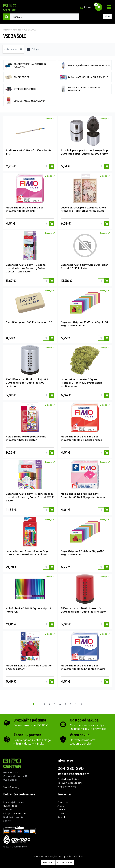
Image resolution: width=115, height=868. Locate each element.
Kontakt (62, 817)
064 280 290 (71, 768)
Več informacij (11, 787)
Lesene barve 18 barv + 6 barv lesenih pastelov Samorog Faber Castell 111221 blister (30, 497)
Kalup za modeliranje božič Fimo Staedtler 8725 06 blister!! (26, 438)
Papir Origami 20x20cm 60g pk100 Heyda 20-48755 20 (83, 553)
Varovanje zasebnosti (70, 783)
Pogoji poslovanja (67, 786)
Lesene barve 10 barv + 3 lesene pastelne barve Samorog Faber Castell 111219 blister (26, 268)
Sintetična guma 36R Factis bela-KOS (29, 322)
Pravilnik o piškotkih (68, 779)
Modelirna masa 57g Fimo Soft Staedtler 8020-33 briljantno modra (83, 667)
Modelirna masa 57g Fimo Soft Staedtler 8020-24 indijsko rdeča (82, 438)
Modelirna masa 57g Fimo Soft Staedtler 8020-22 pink (25, 209)
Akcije (61, 806)
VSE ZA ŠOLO (30, 30)
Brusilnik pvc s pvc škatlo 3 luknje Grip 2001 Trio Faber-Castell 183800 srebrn (85, 152)
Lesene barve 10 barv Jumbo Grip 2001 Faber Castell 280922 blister (27, 553)
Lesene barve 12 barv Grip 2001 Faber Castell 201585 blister (84, 266)
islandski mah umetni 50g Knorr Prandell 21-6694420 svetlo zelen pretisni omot (81, 383)
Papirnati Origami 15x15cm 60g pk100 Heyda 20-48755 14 (84, 324)
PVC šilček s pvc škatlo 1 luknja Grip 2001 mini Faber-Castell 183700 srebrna (28, 383)
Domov (7, 30)
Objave (61, 809)
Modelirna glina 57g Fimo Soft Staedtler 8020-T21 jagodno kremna (84, 495)
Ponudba (17, 30)
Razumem (48, 862)
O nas (61, 813)
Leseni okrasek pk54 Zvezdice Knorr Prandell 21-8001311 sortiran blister (84, 209)
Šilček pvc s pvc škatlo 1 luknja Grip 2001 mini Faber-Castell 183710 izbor (83, 610)
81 (82, 704)
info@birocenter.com (73, 774)
